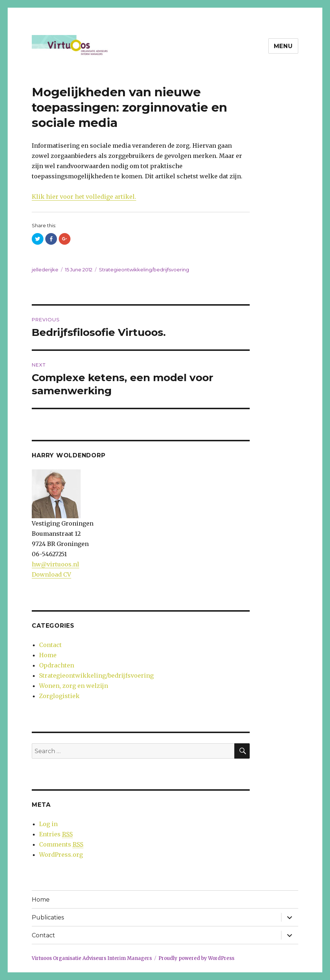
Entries (56, 834)
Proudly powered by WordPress (196, 958)
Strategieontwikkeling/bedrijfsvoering (144, 270)
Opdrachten (57, 665)
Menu (283, 46)
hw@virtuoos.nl (55, 564)
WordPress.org (61, 855)
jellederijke (45, 270)
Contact (50, 645)
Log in (48, 824)
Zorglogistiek (59, 696)
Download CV (51, 574)
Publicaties (48, 917)
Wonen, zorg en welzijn (74, 686)
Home (48, 655)
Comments (61, 845)
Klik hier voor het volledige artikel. (84, 197)
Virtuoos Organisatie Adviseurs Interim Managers (92, 958)
